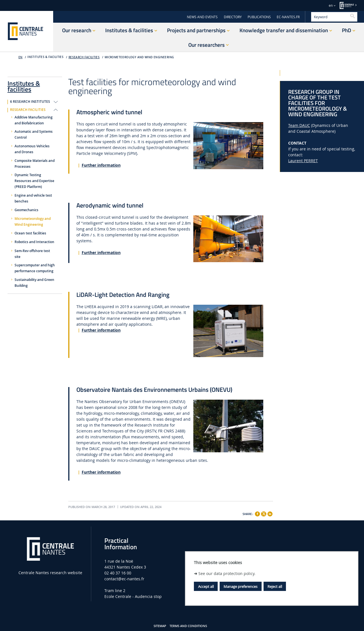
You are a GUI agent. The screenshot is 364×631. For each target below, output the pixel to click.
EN (21, 57)
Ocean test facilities (30, 233)
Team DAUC (299, 125)
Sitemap (160, 626)
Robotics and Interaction (34, 242)
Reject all (275, 586)
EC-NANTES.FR (288, 17)
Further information (101, 165)
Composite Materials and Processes (35, 164)
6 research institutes (30, 102)
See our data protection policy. (227, 573)
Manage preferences (240, 586)
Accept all (206, 586)
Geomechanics (26, 210)
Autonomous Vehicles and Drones (32, 149)
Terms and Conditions (188, 626)
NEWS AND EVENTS (202, 17)
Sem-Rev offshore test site (32, 254)
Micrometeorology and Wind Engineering (139, 57)
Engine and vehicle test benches (33, 198)
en (331, 5)
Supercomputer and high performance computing (35, 268)
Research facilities (84, 57)
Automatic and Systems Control (34, 135)
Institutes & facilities (24, 85)
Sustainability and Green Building (34, 283)
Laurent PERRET (303, 161)
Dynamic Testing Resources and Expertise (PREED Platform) (34, 181)
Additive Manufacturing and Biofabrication (34, 120)
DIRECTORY (233, 17)
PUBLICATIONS (259, 17)
